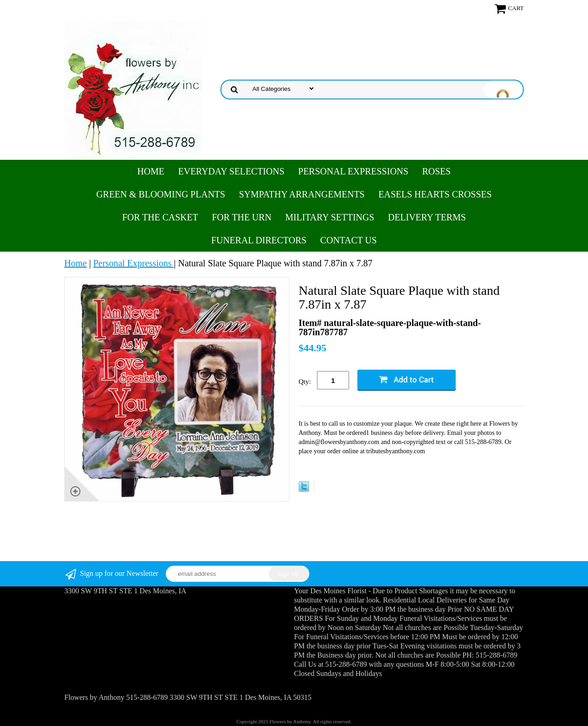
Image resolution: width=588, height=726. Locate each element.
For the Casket (160, 217)
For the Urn (242, 217)
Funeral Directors (259, 240)
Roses (436, 171)
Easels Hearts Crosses (435, 194)
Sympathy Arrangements (302, 194)
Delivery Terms (427, 217)
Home (151, 171)
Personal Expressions (353, 171)
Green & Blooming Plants (161, 194)
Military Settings (330, 217)
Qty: (305, 382)
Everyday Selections (231, 171)
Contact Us (348, 240)
